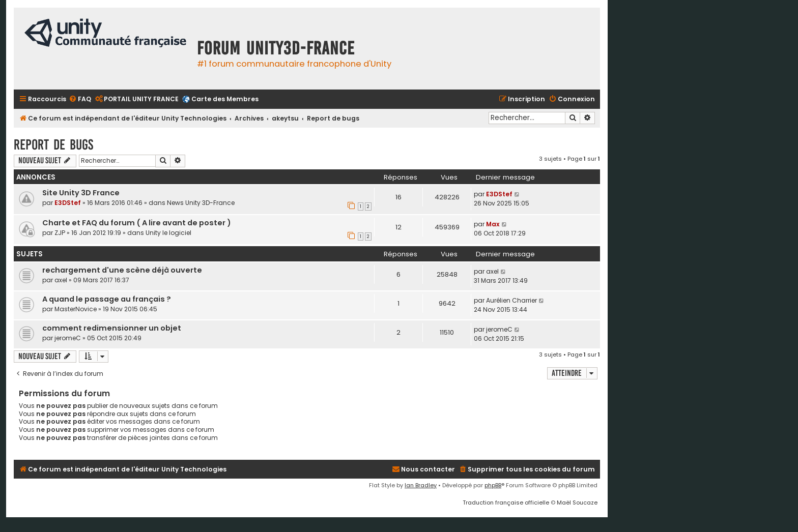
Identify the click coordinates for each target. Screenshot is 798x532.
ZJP (60, 233)
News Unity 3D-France (201, 203)
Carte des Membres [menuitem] (225, 99)
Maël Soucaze (577, 503)
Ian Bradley (421, 485)
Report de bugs (53, 145)
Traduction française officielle (506, 503)
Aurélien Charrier (511, 300)
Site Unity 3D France (81, 193)
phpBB (493, 485)
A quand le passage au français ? (107, 299)
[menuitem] (80, 99)
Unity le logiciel (168, 233)
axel (61, 280)
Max (493, 224)
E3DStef (68, 203)
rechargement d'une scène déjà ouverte (122, 270)
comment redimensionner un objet (112, 328)
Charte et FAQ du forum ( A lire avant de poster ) (137, 223)
